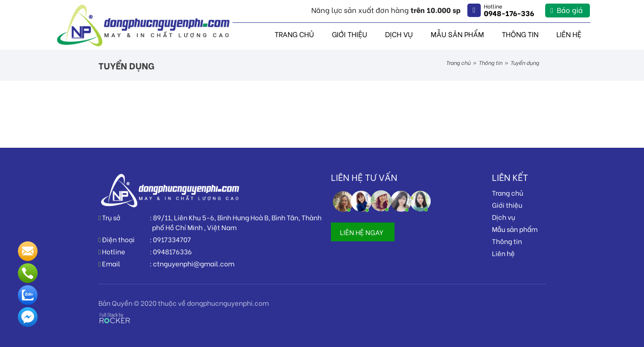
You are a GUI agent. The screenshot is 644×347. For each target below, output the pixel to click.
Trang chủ (294, 34)
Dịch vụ (399, 34)
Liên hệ (569, 34)
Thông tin (520, 34)
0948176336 (172, 251)
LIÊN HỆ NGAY (362, 232)
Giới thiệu (350, 34)
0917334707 (172, 239)
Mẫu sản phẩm (457, 34)
